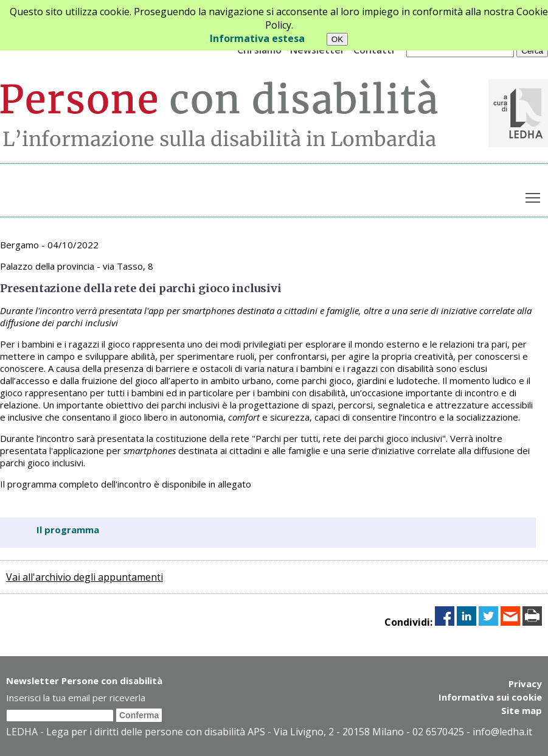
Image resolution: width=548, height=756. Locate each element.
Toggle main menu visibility (534, 195)
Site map (522, 710)
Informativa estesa (257, 38)
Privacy (525, 684)
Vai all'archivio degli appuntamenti (85, 577)
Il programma (68, 530)
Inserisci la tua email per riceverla (76, 698)
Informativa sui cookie (490, 697)
